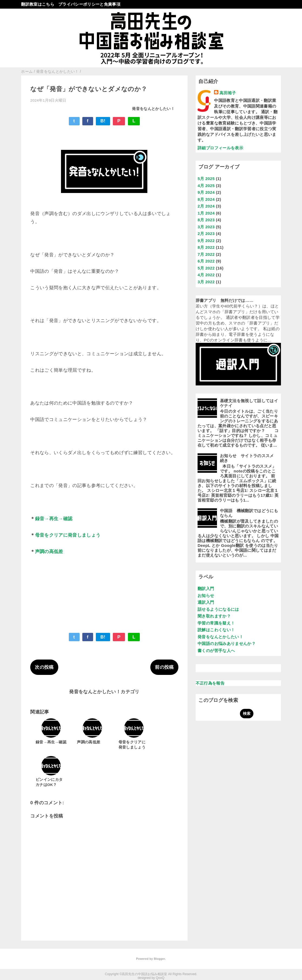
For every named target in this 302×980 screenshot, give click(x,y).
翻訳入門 (206, 589)
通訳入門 (206, 602)
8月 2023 (206, 220)
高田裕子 (228, 93)
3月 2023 (206, 227)
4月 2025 (206, 186)
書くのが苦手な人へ (216, 651)
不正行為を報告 (210, 683)
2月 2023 (206, 234)
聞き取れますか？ (214, 616)
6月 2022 (206, 261)
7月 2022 (206, 254)
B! (103, 121)
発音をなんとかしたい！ (153, 109)
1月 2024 (206, 213)
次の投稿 (44, 667)
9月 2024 (206, 192)
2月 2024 (206, 206)
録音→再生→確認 (54, 519)
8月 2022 (206, 247)
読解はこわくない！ (216, 630)
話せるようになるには (218, 609)
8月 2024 (206, 199)
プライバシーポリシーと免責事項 (89, 4)
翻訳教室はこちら (38, 4)
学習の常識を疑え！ (216, 623)
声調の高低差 (49, 552)
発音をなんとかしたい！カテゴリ (104, 692)
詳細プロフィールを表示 (220, 148)
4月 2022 (206, 275)
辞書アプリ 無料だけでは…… (225, 300)
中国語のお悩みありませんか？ (227, 643)
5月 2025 (206, 179)
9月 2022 (206, 241)
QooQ (160, 978)
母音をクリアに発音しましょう (68, 535)
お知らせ (206, 596)
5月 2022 (206, 268)
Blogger (159, 959)
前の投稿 (164, 667)
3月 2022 (206, 282)
